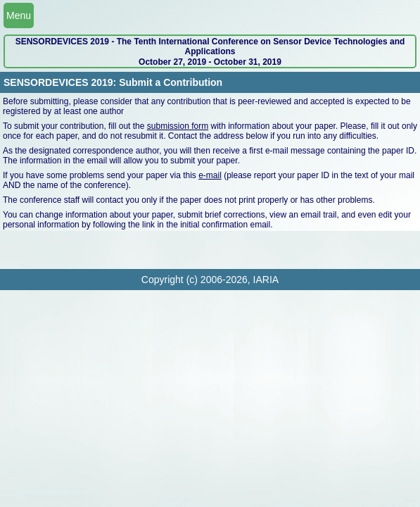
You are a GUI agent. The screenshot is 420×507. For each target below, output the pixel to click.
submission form (178, 126)
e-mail (210, 175)
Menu (19, 15)
